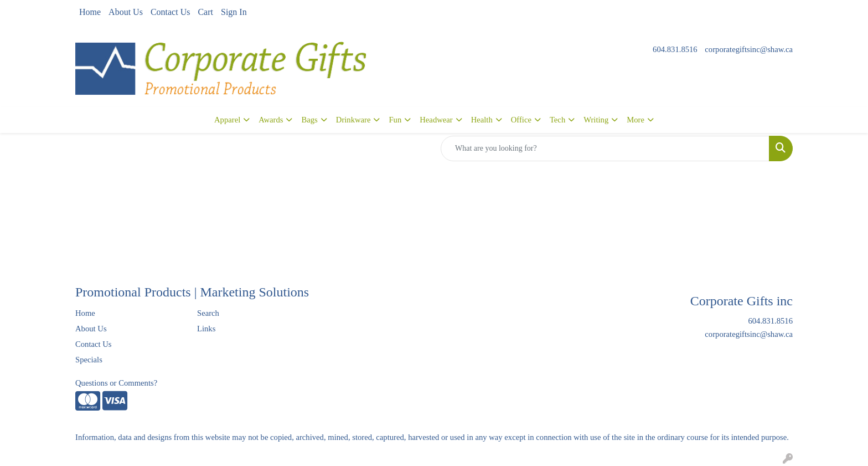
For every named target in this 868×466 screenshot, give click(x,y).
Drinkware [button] (353, 120)
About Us (126, 12)
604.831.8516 (675, 49)
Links (206, 329)
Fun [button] (395, 120)
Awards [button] (271, 120)
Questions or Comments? (116, 383)
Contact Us (170, 12)
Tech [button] (557, 120)
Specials (89, 360)
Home (90, 12)
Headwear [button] (436, 120)
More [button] (635, 120)
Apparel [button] (227, 120)
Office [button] (521, 120)
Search (208, 313)
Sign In (234, 12)
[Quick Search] (605, 148)
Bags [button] (309, 120)
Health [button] (482, 120)
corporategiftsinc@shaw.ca (749, 49)
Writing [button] (596, 120)
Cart (205, 12)
